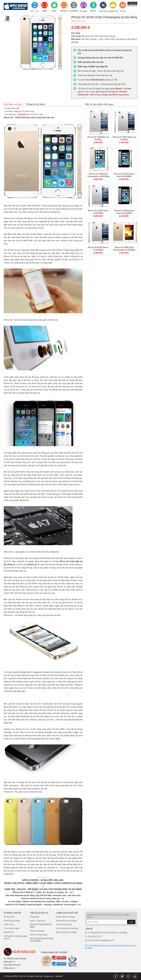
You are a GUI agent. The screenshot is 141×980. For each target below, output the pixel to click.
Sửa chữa (103, 11)
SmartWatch (74, 11)
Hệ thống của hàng (12, 921)
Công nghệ (35, 917)
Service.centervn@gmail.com (101, 940)
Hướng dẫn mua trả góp (66, 921)
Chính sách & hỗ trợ (67, 913)
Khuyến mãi (113, 11)
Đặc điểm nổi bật (13, 104)
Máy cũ (93, 11)
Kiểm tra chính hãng (39, 935)
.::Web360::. (59, 976)
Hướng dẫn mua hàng (65, 917)
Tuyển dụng (9, 924)
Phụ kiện (84, 11)
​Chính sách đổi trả (64, 924)
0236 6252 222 (24, 952)
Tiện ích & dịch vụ (39, 913)
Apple (54, 11)
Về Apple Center (12, 913)
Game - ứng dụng (37, 921)
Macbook (64, 11)
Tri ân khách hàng (11, 928)
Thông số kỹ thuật (35, 104)
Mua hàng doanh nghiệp (67, 932)
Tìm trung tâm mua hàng (67, 928)
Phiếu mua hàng (37, 931)
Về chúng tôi (9, 917)
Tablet (44, 11)
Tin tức (123, 11)
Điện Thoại (35, 11)
